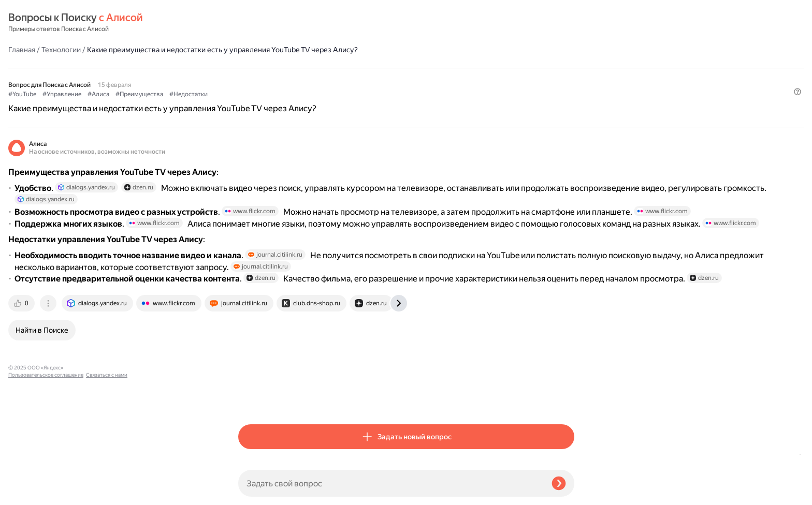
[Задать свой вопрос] (391, 483)
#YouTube (252, 78)
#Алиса (328, 78)
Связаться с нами (29, 493)
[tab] (252, 398)
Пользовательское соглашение (46, 486)
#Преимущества (369, 78)
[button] (568, 95)
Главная (252, 23)
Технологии (291, 23)
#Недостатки (418, 78)
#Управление (292, 78)
